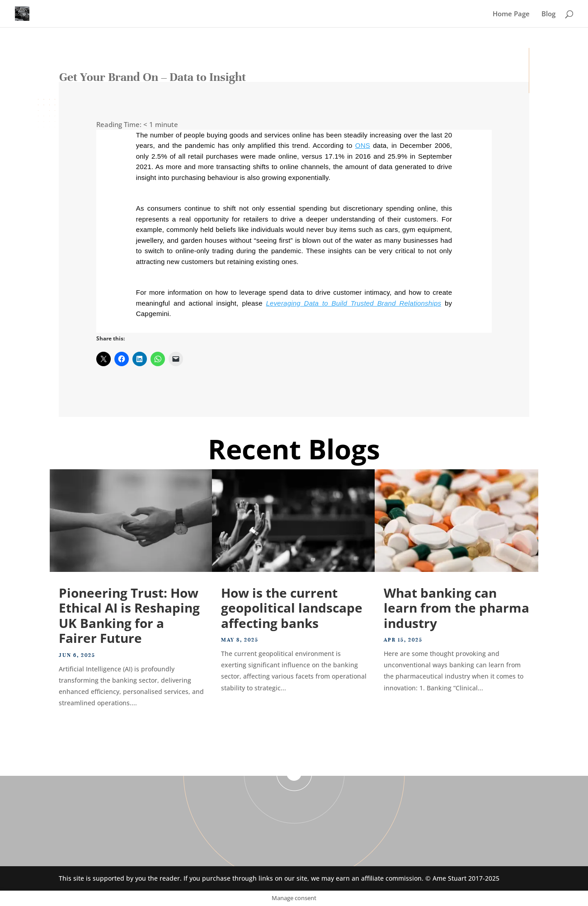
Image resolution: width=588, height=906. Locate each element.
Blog (548, 14)
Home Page (511, 14)
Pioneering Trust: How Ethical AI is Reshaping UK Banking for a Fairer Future (129, 616)
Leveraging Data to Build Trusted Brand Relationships (354, 303)
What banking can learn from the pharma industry (456, 608)
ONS (363, 145)
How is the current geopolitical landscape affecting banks (292, 608)
